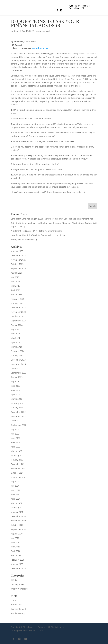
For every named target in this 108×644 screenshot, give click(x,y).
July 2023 (15, 382)
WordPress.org (18, 613)
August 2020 (17, 534)
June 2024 (15, 334)
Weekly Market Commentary (24, 239)
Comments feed (18, 609)
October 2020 (17, 525)
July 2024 (15, 329)
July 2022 (15, 434)
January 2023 (17, 408)
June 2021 (15, 490)
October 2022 (17, 421)
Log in (14, 600)
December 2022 (18, 412)
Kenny (17, 31)
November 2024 (18, 312)
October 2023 (17, 369)
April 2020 (16, 551)
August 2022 (17, 429)
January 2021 (17, 512)
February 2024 (18, 351)
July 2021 (15, 486)
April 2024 (16, 342)
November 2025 (18, 260)
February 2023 (18, 403)
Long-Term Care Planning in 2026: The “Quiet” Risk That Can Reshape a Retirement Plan (52, 219)
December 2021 (18, 464)
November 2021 (18, 468)
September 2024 (19, 321)
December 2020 (18, 516)
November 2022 (18, 416)
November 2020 (18, 521)
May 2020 (15, 547)
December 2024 (18, 308)
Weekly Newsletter (20, 589)
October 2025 (17, 264)
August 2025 (17, 273)
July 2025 (15, 277)
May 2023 (15, 390)
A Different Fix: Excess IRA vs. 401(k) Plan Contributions (37, 231)
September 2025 (19, 268)
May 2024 (15, 338)
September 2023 (19, 373)
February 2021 (18, 508)
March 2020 (16, 555)
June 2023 (15, 386)
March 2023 (16, 399)
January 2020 (17, 564)
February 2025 (18, 299)
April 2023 (16, 394)
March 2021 (16, 503)
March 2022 (16, 451)
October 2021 (17, 473)
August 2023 (17, 377)
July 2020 (15, 538)
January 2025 (17, 303)
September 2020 (19, 529)
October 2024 (17, 316)
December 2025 (18, 255)
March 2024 (16, 347)
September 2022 (19, 425)
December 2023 (18, 360)
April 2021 (16, 499)
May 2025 (15, 286)
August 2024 (17, 325)
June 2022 (15, 438)
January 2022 (17, 460)
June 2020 (15, 542)
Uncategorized (43, 31)
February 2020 (18, 560)
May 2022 (15, 442)
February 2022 (18, 455)
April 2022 (16, 447)
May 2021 (15, 495)
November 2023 (18, 364)
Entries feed (17, 605)
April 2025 (16, 290)
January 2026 (17, 251)
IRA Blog (15, 580)
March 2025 (16, 295)
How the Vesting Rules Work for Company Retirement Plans (39, 235)
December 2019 (18, 568)
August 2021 (17, 481)
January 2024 (17, 355)
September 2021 (19, 477)
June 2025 (15, 282)
